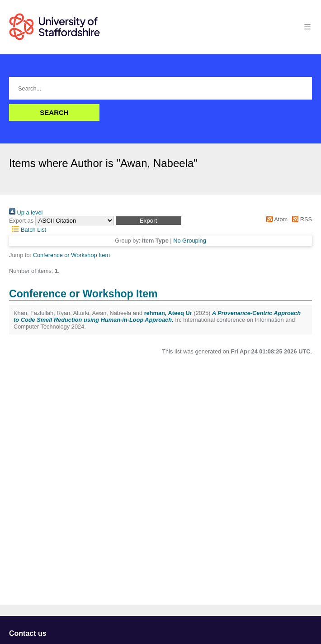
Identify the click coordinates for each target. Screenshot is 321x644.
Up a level (26, 212)
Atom (276, 219)
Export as (21, 221)
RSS (301, 219)
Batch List (28, 230)
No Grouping (190, 241)
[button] (149, 221)
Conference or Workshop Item (71, 255)
